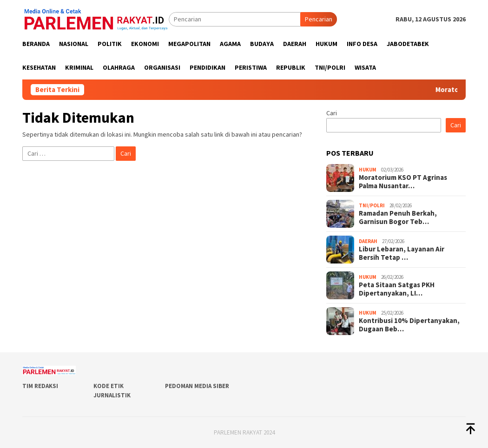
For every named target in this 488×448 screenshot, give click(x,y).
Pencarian (319, 19)
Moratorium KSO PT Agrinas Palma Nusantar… (403, 182)
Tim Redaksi (40, 386)
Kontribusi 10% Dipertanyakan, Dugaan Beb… (409, 325)
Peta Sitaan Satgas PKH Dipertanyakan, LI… (397, 289)
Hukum (368, 170)
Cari (332, 113)
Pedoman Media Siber (197, 386)
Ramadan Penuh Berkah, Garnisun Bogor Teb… (398, 217)
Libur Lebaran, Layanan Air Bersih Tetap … (402, 253)
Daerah (368, 241)
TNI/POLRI (372, 205)
